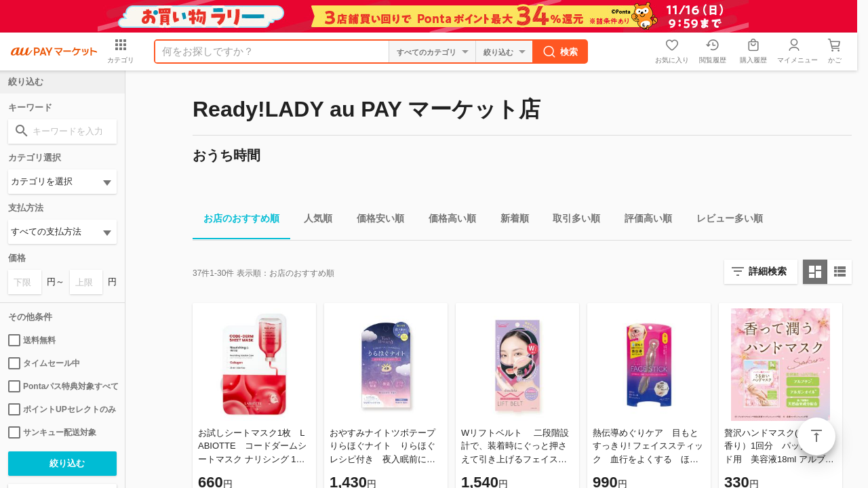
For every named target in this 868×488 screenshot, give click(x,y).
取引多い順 (571, 221)
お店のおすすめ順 (236, 221)
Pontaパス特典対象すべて (62, 386)
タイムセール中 (44, 363)
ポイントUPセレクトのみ (62, 409)
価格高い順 (447, 221)
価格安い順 (375, 221)
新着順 (509, 221)
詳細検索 (768, 271)
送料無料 (32, 340)
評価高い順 (643, 221)
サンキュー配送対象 (52, 432)
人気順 (313, 221)
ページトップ (816, 436)
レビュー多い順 (724, 221)
